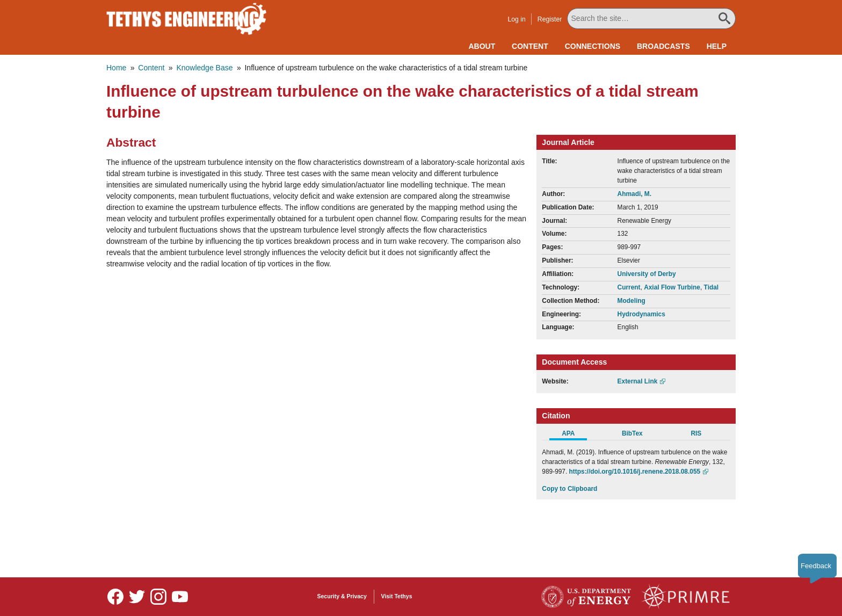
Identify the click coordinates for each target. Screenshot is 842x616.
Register (550, 19)
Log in (516, 19)
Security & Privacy (342, 596)
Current (629, 287)
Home (116, 68)
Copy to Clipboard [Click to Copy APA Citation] (569, 489)
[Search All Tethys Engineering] (651, 19)
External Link (638, 381)
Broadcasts (663, 46)
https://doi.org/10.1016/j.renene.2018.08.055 (635, 472)
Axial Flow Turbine (672, 287)
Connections (593, 46)
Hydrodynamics (641, 314)
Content (530, 46)
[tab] (574, 435)
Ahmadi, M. (634, 194)
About (482, 46)
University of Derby (647, 274)
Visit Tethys (397, 596)
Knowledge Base (204, 68)
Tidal (712, 287)
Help (717, 46)
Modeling (631, 301)
